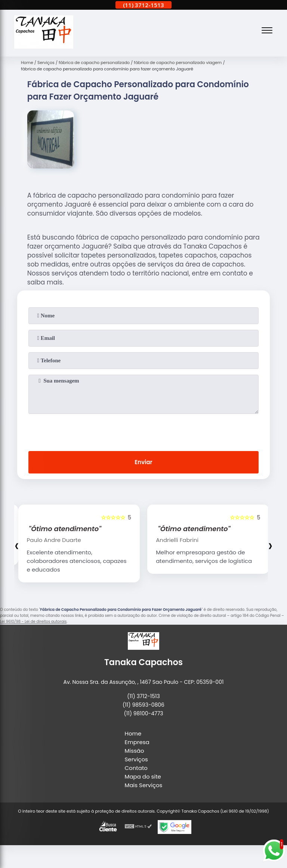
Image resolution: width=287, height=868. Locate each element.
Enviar (143, 462)
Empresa (137, 742)
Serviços (136, 759)
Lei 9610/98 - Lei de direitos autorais (33, 622)
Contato (136, 768)
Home (133, 733)
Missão (135, 751)
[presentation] (143, 431)
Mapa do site (143, 776)
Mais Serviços (144, 785)
